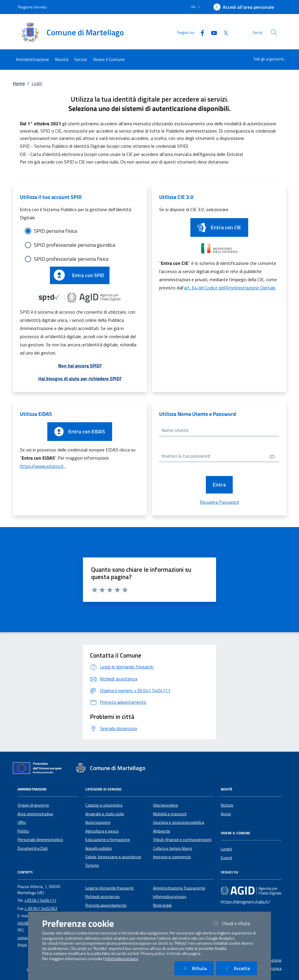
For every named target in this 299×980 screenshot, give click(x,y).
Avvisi (226, 814)
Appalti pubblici (99, 848)
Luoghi (226, 849)
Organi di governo (33, 805)
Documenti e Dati (33, 848)
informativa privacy (121, 959)
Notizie (227, 805)
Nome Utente (175, 430)
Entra (219, 485)
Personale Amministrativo (40, 840)
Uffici (22, 822)
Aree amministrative (35, 814)
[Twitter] (223, 32)
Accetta (240, 968)
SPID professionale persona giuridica (74, 245)
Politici (23, 831)
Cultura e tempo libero (173, 848)
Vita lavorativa (165, 805)
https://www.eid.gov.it (42, 466)
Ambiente (162, 831)
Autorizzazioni (98, 822)
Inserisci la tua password (186, 456)
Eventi (226, 858)
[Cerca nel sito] (274, 32)
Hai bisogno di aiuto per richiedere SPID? (80, 378)
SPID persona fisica (55, 231)
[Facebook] (200, 32)
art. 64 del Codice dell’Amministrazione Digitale (230, 288)
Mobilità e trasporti (170, 814)
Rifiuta (198, 968)
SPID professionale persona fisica (71, 259)
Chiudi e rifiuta (234, 923)
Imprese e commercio (172, 857)
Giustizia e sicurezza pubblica (179, 822)
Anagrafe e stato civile (105, 814)
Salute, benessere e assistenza (113, 857)
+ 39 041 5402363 (41, 908)
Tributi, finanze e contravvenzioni (182, 840)
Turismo (92, 865)
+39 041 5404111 (40, 900)
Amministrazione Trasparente (179, 888)
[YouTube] (212, 32)
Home (19, 83)
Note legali (162, 905)
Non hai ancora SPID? (80, 366)
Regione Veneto (32, 7)
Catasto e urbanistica (104, 805)
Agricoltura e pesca (102, 831)
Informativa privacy (170, 896)
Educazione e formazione (108, 840)
